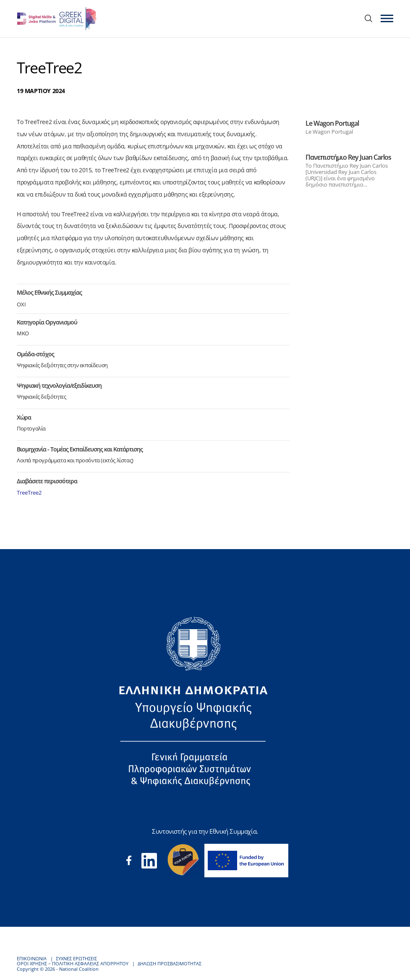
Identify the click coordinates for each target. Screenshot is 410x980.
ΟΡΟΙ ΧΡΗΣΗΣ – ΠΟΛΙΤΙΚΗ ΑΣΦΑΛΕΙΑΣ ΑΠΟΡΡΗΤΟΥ (73, 963)
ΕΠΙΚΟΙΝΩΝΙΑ (32, 958)
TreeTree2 (29, 493)
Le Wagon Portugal (332, 123)
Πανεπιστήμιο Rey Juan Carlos (348, 157)
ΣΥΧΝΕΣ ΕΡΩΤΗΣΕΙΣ (76, 958)
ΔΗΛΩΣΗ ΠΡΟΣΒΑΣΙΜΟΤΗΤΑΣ (170, 963)
